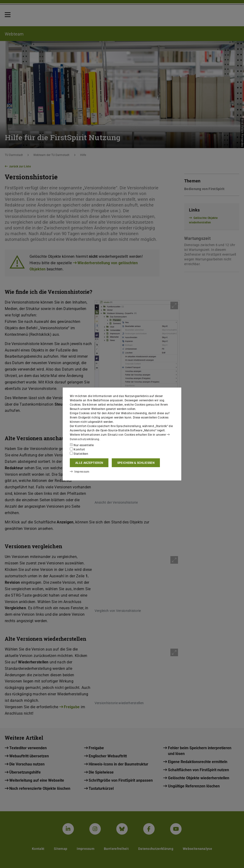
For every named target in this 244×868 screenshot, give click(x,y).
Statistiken (79, 454)
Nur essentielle (82, 445)
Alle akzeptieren (89, 463)
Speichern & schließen (136, 463)
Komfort (77, 449)
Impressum (79, 472)
